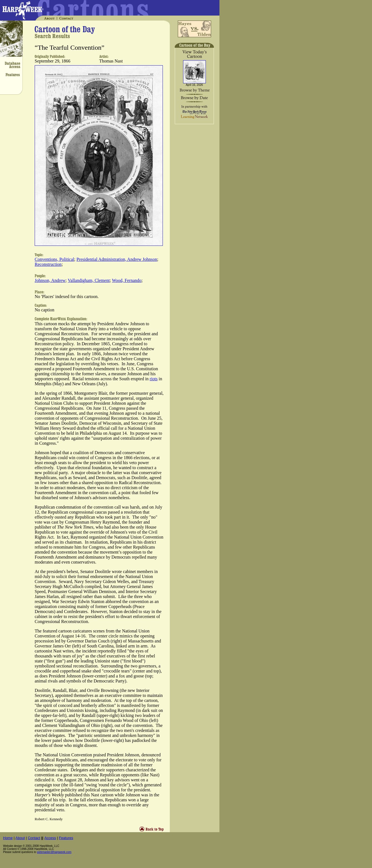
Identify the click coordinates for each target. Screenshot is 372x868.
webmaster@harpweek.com (54, 852)
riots (154, 379)
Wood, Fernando (127, 280)
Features (66, 838)
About (20, 838)
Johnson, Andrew (50, 280)
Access (50, 838)
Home (8, 838)
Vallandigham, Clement (89, 280)
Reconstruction (48, 264)
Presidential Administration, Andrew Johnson (117, 259)
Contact (34, 838)
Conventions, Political (54, 259)
